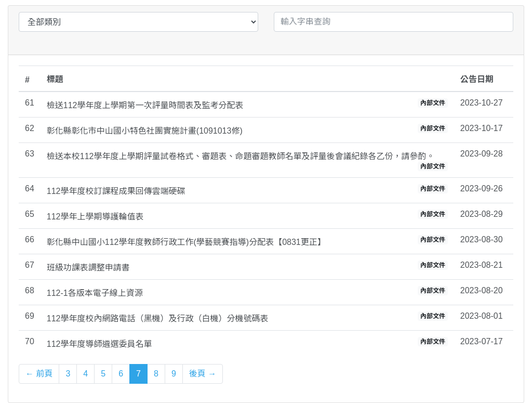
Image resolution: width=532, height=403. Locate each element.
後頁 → (203, 374)
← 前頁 (39, 374)
